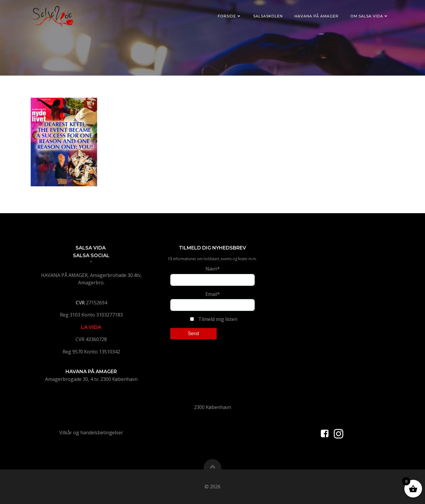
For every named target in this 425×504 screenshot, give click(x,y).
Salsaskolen (268, 16)
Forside (230, 16)
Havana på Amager (317, 16)
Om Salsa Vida (369, 16)
